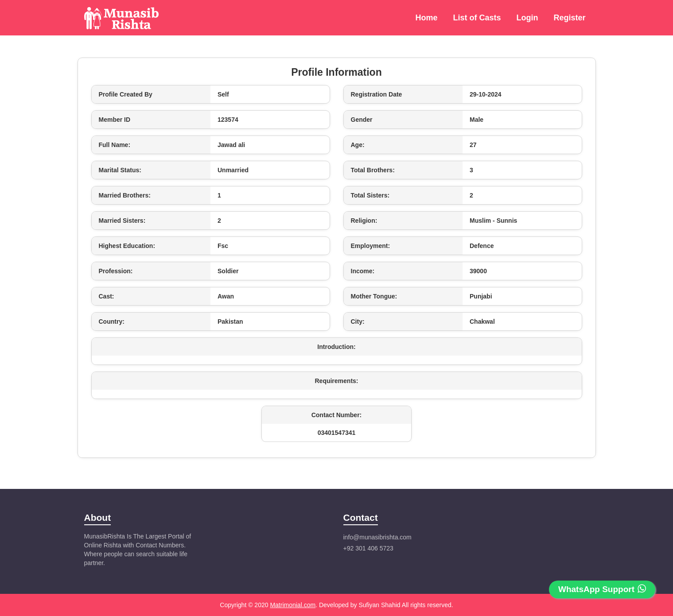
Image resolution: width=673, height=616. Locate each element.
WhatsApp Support (602, 589)
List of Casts (477, 18)
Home (426, 18)
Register (569, 18)
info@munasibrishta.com (377, 537)
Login (527, 18)
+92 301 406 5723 (368, 548)
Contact (361, 517)
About (98, 517)
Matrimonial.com (293, 605)
